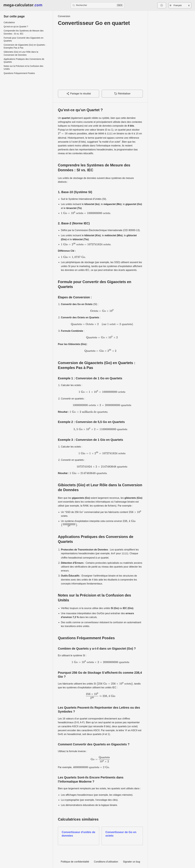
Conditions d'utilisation (106, 861)
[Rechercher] (97, 5)
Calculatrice (9, 22)
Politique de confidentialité (75, 861)
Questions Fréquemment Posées (19, 73)
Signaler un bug (131, 861)
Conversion (64, 16)
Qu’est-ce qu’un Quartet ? (16, 27)
